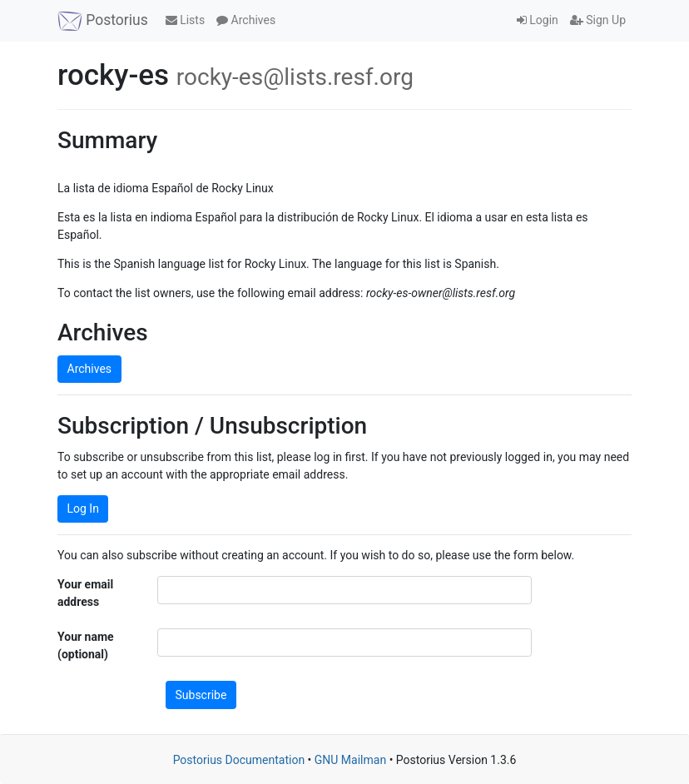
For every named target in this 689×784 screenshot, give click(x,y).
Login (538, 20)
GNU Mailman (350, 760)
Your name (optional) (86, 645)
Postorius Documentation (239, 760)
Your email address (85, 593)
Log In (83, 509)
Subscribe (201, 695)
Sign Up (598, 20)
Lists (185, 20)
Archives (246, 20)
